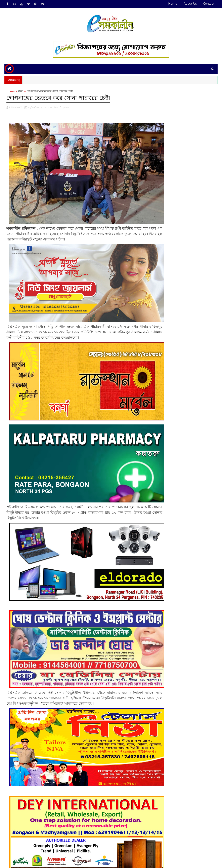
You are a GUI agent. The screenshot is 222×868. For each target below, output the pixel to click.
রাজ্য (21, 92)
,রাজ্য (66, 108)
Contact (209, 4)
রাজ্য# (20, 845)
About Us (190, 4)
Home (173, 4)
